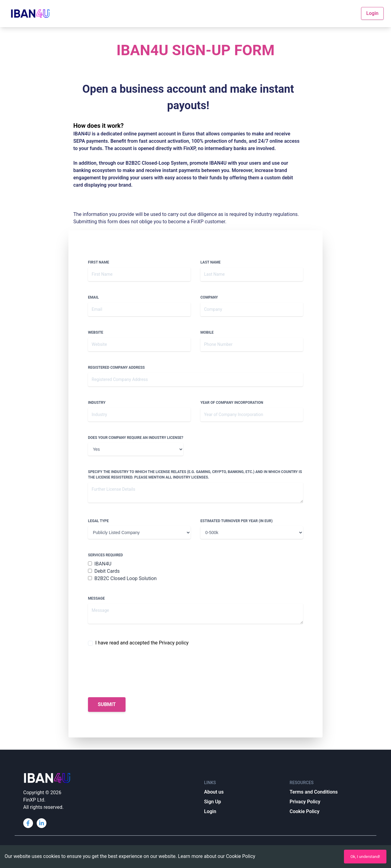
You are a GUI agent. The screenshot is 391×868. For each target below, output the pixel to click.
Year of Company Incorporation (232, 403)
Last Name (210, 262)
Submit (107, 704)
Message (96, 598)
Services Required (105, 555)
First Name (99, 262)
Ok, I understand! (365, 857)
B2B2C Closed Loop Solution (122, 578)
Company (209, 297)
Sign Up (212, 802)
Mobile (207, 332)
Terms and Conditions (314, 792)
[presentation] (134, 672)
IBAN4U (100, 564)
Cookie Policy (305, 811)
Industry (97, 403)
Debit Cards (104, 571)
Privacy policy (174, 643)
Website (96, 332)
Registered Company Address (116, 368)
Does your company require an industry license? (136, 438)
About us (214, 792)
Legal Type (98, 521)
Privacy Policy (305, 802)
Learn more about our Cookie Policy (217, 856)
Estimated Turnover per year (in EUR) (236, 521)
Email (93, 297)
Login (372, 13)
